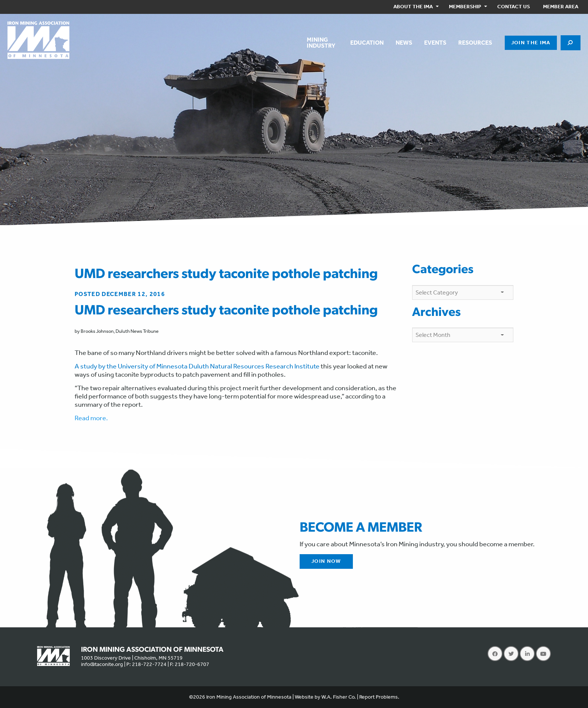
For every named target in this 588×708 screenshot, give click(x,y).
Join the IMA (531, 43)
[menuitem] (415, 7)
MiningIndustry (321, 43)
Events (435, 43)
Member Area (561, 7)
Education (367, 43)
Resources (475, 43)
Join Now (326, 561)
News (404, 43)
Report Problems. (379, 697)
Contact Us (514, 7)
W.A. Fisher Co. (339, 697)
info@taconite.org (102, 664)
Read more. (91, 418)
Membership (465, 7)
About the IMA (413, 7)
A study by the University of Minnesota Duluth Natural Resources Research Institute (197, 366)
